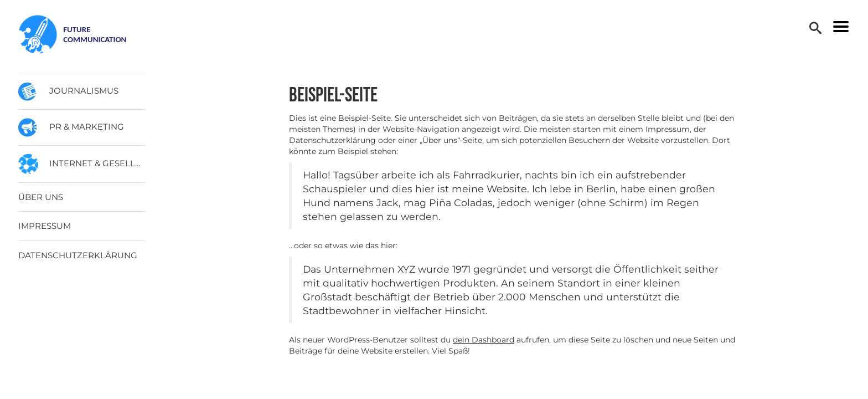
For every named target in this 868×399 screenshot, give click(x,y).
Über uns (41, 197)
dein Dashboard (484, 340)
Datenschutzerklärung (78, 255)
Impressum (45, 226)
